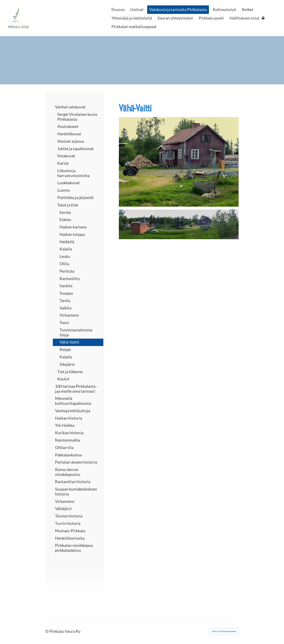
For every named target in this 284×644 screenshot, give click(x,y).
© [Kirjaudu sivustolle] (47, 631)
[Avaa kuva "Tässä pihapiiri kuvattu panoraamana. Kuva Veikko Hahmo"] (179, 224)
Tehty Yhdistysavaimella (224, 631)
